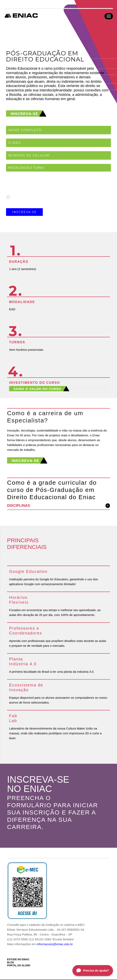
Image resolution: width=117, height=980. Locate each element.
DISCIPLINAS (58, 506)
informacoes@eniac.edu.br (55, 944)
